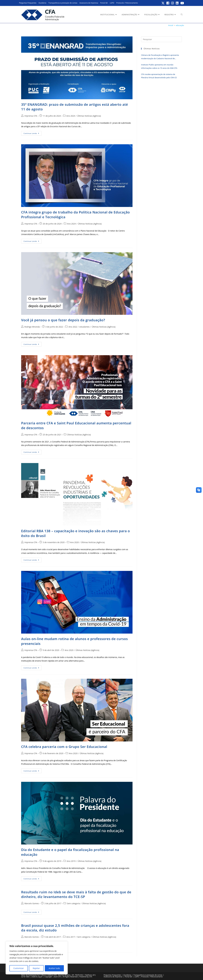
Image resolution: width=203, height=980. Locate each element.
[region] (37, 958)
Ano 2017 (71, 937)
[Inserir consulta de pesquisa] (161, 39)
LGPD (112, 3)
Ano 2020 (75, 542)
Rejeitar (36, 968)
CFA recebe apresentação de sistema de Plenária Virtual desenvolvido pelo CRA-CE (159, 76)
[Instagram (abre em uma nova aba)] (173, 3)
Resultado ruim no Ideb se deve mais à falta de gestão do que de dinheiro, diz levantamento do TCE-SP (76, 894)
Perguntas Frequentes (28, 3)
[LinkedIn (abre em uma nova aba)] (177, 3)
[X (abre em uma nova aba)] (163, 3)
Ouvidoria (42, 3)
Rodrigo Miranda (32, 327)
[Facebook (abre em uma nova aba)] (168, 3)
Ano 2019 (71, 861)
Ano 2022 (73, 327)
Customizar (19, 968)
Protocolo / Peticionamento (127, 3)
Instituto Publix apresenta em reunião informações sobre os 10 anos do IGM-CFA (159, 66)
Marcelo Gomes (32, 903)
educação (180, 25)
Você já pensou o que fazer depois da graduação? (63, 320)
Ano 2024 (71, 116)
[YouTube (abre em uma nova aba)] (182, 3)
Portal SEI (104, 3)
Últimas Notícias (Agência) (89, 116)
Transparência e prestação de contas (63, 3)
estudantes (85, 327)
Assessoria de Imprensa (89, 3)
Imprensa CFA (31, 116)
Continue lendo (33, 134)
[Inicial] (171, 25)
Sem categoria (73, 903)
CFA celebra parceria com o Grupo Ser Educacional (64, 747)
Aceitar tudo (54, 968)
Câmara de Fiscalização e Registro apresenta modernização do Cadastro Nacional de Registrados (160, 57)
